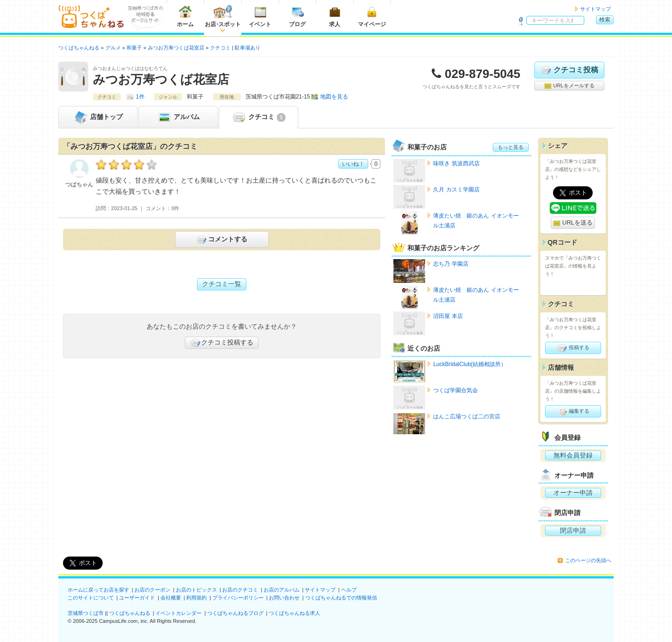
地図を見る (334, 97)
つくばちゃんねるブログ (235, 613)
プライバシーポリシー (238, 598)
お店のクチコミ (240, 590)
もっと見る (511, 147)
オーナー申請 (573, 493)
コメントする (221, 240)
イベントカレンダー (178, 613)
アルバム (178, 117)
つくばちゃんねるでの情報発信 (341, 598)
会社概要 (171, 598)
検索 (605, 20)
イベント (260, 16)
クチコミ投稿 (569, 70)
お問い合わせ (284, 598)
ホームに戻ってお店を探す (98, 590)
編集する (573, 411)
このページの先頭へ (588, 560)
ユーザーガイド (137, 598)
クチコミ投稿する (222, 343)
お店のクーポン (152, 590)
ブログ (297, 16)
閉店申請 (573, 530)
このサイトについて (91, 598)
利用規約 (196, 598)
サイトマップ (595, 9)
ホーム (185, 16)
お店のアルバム (282, 590)
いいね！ (353, 164)
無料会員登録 (573, 455)
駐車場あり (248, 48)
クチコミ (258, 117)
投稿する (573, 348)
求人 (335, 16)
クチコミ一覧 (222, 284)
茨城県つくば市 (86, 613)
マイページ (372, 16)
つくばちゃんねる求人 (294, 613)
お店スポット (223, 16)
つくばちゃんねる (130, 613)
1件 (140, 97)
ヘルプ (349, 590)
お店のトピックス (196, 590)
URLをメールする (569, 86)
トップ (98, 117)
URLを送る (573, 223)
